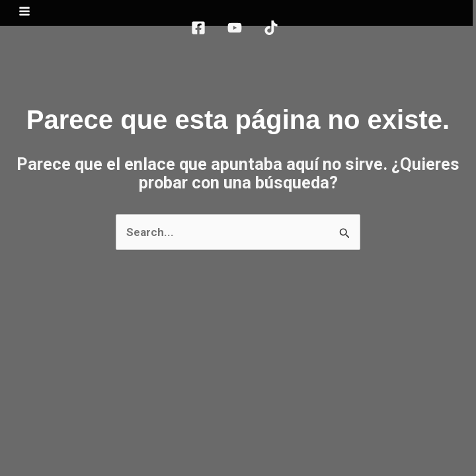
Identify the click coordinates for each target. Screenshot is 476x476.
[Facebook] (202, 31)
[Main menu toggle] (28, 15)
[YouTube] (238, 31)
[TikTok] (274, 31)
